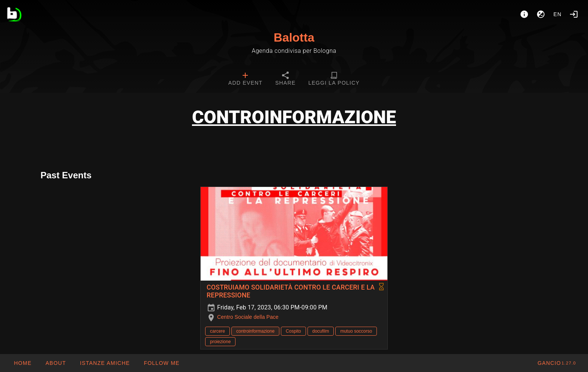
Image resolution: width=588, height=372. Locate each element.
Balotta (294, 37)
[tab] (245, 79)
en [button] (558, 14)
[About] (524, 14)
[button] (105, 363)
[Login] (574, 14)
